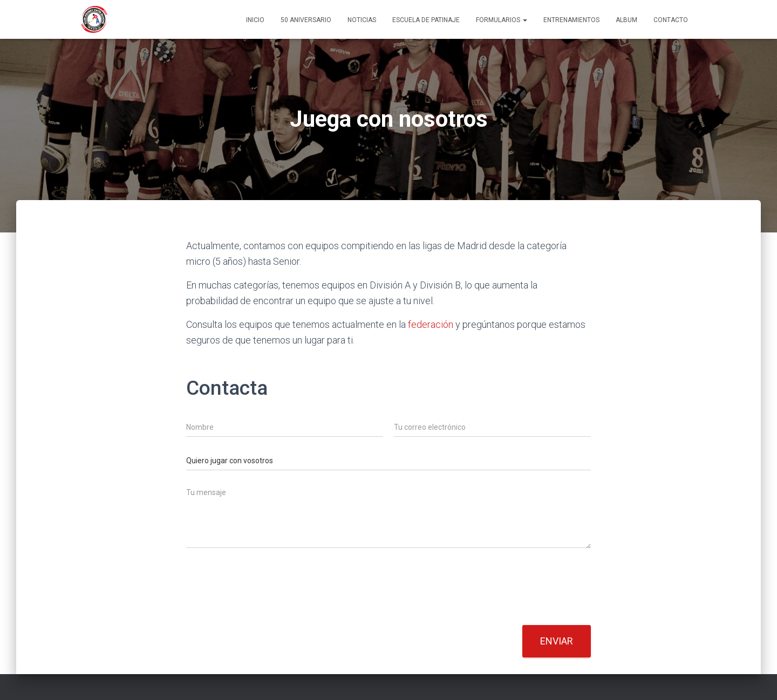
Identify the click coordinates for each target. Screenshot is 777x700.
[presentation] (268, 607)
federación (431, 324)
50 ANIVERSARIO (306, 20)
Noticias (362, 20)
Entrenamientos (571, 20)
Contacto (671, 20)
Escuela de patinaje (426, 20)
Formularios (502, 20)
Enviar (557, 641)
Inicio (255, 20)
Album (626, 20)
